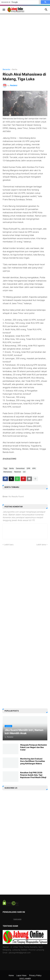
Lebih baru (9, 545)
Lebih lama (41, 545)
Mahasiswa (8, 472)
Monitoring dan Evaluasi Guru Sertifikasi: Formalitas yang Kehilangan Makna (33, 761)
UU (24, 472)
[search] (19, 2)
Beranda (6, 69)
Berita (15, 69)
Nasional (18, 472)
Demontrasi (20, 468)
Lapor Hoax (21, 975)
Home (11, 975)
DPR (28, 468)
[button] (4, 10)
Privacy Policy (35, 975)
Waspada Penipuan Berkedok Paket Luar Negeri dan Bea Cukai (33, 747)
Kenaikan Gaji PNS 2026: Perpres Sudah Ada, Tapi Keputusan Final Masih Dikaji (33, 775)
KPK (34, 468)
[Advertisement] (25, 43)
